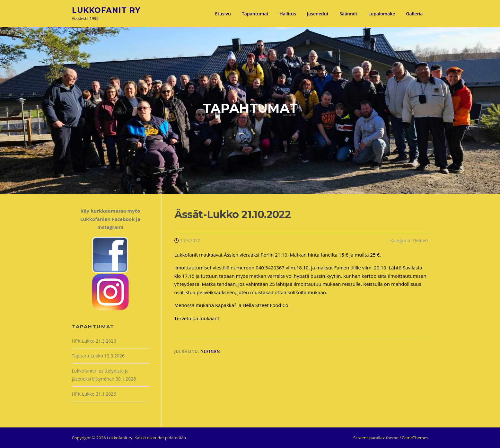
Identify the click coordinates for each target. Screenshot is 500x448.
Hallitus (288, 14)
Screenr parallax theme (376, 438)
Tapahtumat (255, 14)
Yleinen (420, 240)
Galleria (414, 14)
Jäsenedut (318, 14)
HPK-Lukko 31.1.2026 (94, 394)
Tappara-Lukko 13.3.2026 (98, 356)
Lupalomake (382, 14)
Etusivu (223, 14)
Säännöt (348, 14)
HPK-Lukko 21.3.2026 (94, 341)
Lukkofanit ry (106, 10)
